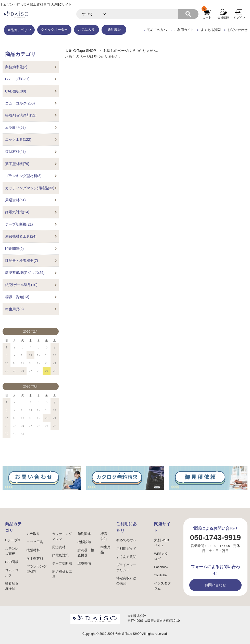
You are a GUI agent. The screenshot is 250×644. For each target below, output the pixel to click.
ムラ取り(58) (15, 127)
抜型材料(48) (15, 151)
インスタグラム (162, 586)
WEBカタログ (161, 556)
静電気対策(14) (17, 212)
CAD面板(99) (16, 91)
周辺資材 (59, 547)
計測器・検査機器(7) (22, 261)
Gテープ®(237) (17, 79)
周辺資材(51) (15, 200)
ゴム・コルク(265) (20, 103)
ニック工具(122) (18, 139)
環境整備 (84, 564)
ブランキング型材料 (36, 569)
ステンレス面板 (12, 551)
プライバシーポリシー (126, 568)
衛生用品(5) (14, 309)
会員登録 (223, 17)
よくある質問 (211, 30)
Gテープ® (12, 540)
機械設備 (84, 542)
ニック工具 (35, 542)
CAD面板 (12, 562)
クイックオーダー (54, 30)
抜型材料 (33, 550)
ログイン (240, 17)
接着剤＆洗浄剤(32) (21, 115)
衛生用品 (105, 550)
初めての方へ (157, 30)
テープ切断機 (62, 564)
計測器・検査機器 (86, 553)
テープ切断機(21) (19, 224)
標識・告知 (105, 536)
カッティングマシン (62, 536)
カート (207, 17)
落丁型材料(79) (17, 164)
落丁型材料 (35, 558)
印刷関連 (84, 534)
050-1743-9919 (215, 537)
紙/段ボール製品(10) (21, 285)
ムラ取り (33, 534)
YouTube (160, 575)
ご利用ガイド (184, 30)
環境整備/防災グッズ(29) (25, 273)
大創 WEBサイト (161, 543)
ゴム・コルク (12, 573)
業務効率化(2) (16, 67)
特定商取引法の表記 (126, 581)
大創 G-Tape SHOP (80, 51)
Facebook (161, 567)
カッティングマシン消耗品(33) (30, 188)
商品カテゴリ (17, 30)
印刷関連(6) (14, 249)
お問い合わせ (237, 30)
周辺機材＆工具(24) (21, 236)
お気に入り (86, 30)
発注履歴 (114, 30)
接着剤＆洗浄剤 (12, 586)
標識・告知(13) (17, 297)
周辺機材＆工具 (62, 574)
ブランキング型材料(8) (23, 176)
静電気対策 (60, 555)
